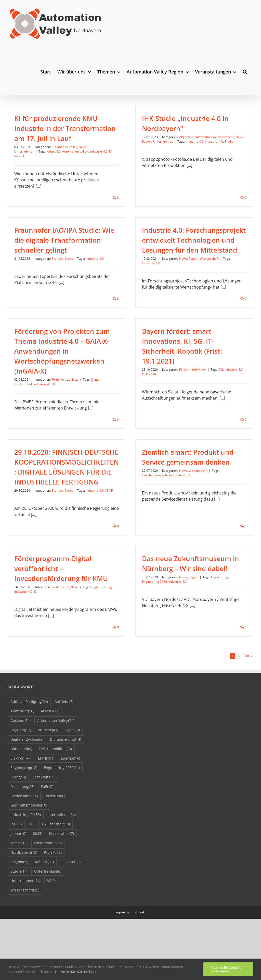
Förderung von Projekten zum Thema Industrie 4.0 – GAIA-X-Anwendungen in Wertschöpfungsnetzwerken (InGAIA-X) (79, 339)
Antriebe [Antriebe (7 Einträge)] (64, 738)
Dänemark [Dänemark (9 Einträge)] (21, 785)
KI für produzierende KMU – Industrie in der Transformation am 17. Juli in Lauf (65, 128)
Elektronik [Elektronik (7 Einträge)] (21, 795)
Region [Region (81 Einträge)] (19, 898)
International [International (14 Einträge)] (62, 851)
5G (230, 358)
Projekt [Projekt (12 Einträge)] (53, 889)
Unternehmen (24, 151)
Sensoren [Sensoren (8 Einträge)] (70, 898)
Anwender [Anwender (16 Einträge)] (22, 747)
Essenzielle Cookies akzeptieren (226, 969)
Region (139, 141)
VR (111, 487)
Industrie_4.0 (99, 151)
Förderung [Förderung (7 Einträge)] (55, 832)
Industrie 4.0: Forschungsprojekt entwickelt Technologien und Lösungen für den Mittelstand (169, 248)
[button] (245, 72)
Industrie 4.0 (186, 141)
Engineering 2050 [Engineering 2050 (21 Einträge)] (62, 804)
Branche (220, 137)
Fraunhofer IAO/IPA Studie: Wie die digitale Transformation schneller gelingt (98, 218)
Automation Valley (64, 147)
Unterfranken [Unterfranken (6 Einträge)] (48, 908)
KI (110, 151)
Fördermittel (77, 368)
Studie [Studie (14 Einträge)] (19, 908)
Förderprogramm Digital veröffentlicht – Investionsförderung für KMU (95, 543)
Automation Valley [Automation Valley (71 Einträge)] (56, 757)
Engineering (195, 585)
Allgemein (178, 137)
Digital (113, 368)
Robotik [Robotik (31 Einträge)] (44, 898)
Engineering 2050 (129, 590)
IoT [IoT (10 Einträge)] (16, 860)
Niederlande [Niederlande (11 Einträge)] (48, 879)
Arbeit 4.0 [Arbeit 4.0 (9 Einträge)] (51, 747)
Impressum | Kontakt (130, 948)
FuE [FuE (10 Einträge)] (47, 823)
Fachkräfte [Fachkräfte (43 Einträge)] (45, 814)
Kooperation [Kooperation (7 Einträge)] (61, 870)
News (83, 147)
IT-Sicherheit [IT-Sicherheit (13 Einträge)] (56, 860)
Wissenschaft (184, 266)
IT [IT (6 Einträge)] (32, 860)
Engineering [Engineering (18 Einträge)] (24, 804)
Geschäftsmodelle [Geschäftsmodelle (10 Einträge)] (29, 842)
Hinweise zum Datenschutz (76, 972)
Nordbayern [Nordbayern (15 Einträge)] (24, 889)
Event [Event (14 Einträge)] (18, 814)
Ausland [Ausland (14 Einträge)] (21, 757)
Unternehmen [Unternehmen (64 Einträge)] (25, 917)
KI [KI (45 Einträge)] (38, 870)
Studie (221, 141)
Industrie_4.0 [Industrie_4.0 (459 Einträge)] (26, 851)
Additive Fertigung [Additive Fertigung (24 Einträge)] (29, 738)
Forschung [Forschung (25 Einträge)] (22, 823)
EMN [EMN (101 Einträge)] (46, 795)
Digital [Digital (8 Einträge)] (72, 766)
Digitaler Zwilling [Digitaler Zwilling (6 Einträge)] (27, 776)
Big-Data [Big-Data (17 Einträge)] (21, 766)
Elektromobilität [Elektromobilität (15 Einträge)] (55, 785)
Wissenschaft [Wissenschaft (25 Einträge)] (25, 927)
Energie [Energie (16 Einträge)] (70, 795)
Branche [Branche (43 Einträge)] (48, 766)
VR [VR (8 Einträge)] (51, 917)
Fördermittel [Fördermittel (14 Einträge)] (24, 832)
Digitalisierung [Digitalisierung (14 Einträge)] (66, 776)
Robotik (19, 156)
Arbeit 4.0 (54, 151)
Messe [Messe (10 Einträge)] (19, 879)
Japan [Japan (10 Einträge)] (18, 870)
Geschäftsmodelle (147, 471)
